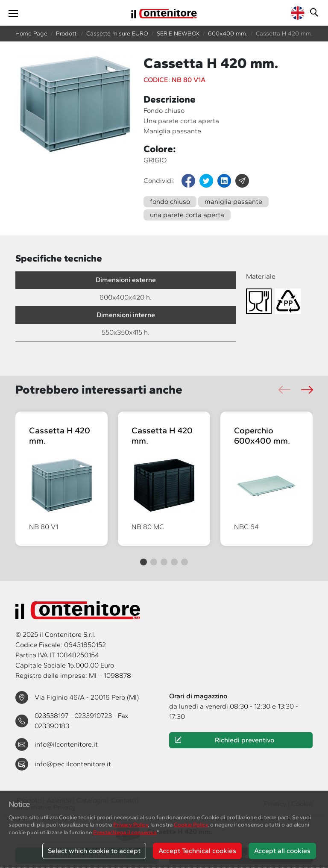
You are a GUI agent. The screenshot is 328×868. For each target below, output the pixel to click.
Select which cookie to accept (94, 851)
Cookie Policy (191, 824)
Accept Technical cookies (197, 851)
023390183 (52, 726)
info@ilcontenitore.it (66, 744)
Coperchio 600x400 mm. (262, 435)
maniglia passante (233, 202)
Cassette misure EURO (117, 34)
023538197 (52, 716)
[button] (307, 390)
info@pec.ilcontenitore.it (73, 764)
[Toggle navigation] (13, 13)
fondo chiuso (170, 202)
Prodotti (67, 34)
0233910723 (94, 716)
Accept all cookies (282, 851)
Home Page (31, 34)
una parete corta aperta (187, 215)
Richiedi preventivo (224, 740)
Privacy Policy (130, 824)
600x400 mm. (228, 34)
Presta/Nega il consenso (125, 832)
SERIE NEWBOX (178, 34)
